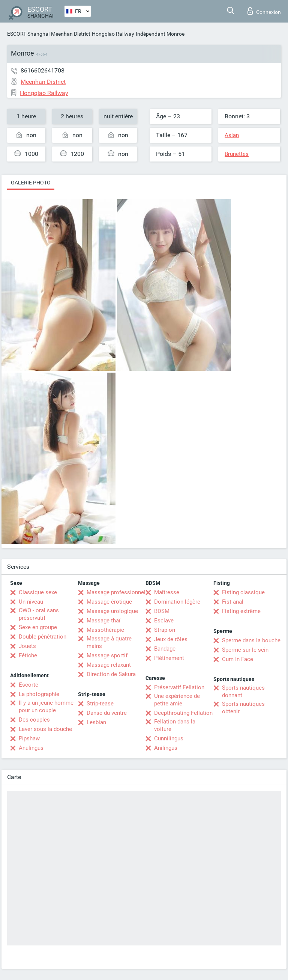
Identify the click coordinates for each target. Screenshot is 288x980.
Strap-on (165, 630)
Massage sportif (107, 655)
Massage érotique (109, 602)
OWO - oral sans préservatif (39, 614)
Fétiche (28, 655)
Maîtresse (167, 592)
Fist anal (233, 602)
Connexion (264, 11)
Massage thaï (103, 621)
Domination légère (177, 602)
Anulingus (31, 748)
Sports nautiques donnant (243, 692)
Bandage (165, 649)
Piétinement (169, 658)
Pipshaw (29, 738)
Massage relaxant (109, 665)
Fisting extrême (241, 611)
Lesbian (96, 722)
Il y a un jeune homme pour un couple (46, 707)
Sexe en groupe (38, 627)
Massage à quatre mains (109, 642)
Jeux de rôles (171, 639)
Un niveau (31, 602)
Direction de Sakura (111, 674)
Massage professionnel (116, 592)
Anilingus (166, 748)
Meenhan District (71, 34)
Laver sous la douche (45, 729)
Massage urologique (112, 611)
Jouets (27, 646)
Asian (232, 135)
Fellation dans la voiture (175, 725)
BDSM (162, 611)
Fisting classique (243, 592)
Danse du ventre (107, 713)
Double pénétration (43, 637)
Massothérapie (105, 630)
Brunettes (237, 154)
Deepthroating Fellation (183, 713)
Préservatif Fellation (179, 687)
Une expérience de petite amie (177, 700)
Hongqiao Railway (113, 34)
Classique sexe (38, 592)
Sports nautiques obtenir (243, 708)
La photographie (39, 694)
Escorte (28, 685)
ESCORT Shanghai (28, 34)
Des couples (34, 720)
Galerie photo (31, 183)
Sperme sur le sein (245, 650)
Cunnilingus (169, 738)
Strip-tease (100, 704)
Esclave (164, 621)
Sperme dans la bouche (251, 640)
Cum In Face (238, 659)
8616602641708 (43, 70)
